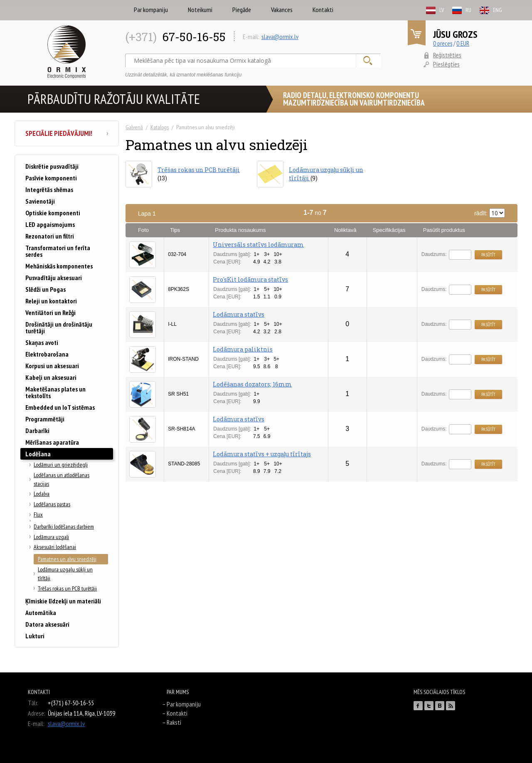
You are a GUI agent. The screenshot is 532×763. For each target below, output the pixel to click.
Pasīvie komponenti (51, 178)
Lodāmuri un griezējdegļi (61, 465)
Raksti (174, 722)
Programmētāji (45, 419)
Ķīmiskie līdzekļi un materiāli (63, 601)
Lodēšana (38, 454)
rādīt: (490, 213)
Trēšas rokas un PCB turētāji (67, 588)
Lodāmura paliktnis (243, 349)
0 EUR (463, 43)
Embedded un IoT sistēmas (60, 407)
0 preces (443, 43)
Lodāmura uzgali (51, 537)
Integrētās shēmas (49, 190)
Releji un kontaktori (51, 301)
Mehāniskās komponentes (59, 266)
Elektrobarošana (47, 354)
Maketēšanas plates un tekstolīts (55, 392)
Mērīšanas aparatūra (52, 442)
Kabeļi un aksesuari (51, 377)
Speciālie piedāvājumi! (67, 133)
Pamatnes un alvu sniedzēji (67, 559)
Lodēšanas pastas (52, 504)
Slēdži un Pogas (46, 289)
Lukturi (35, 636)
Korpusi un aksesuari (52, 366)
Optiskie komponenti (53, 213)
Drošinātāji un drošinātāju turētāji (59, 327)
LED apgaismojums (50, 224)
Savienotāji (40, 201)
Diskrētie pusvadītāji (52, 166)
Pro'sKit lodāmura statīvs (250, 279)
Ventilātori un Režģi (50, 313)
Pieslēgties (446, 64)
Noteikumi (200, 10)
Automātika (41, 613)
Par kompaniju (151, 10)
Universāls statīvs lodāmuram (258, 245)
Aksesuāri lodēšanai (55, 547)
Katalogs (160, 127)
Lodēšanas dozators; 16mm (252, 384)
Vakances (282, 10)
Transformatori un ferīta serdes (58, 251)
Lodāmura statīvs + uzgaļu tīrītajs (262, 454)
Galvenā (134, 127)
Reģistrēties (447, 55)
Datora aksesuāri (47, 624)
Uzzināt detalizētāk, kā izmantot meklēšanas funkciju (183, 75)
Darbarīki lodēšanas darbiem (64, 527)
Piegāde (242, 10)
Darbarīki (37, 431)
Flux (38, 514)
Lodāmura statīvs (239, 314)
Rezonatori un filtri (50, 236)
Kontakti (323, 10)
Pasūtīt (488, 255)
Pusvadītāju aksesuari (54, 278)
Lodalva (42, 494)
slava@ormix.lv (280, 37)
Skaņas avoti (42, 342)
